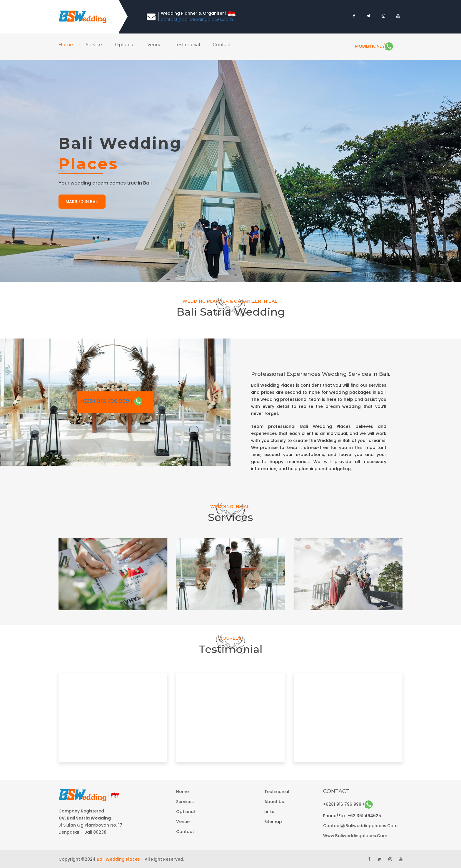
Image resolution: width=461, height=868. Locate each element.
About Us (274, 802)
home (66, 45)
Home (182, 792)
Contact (185, 832)
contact (222, 45)
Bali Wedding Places (118, 859)
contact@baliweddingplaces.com (197, 19)
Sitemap (273, 822)
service (94, 45)
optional (125, 45)
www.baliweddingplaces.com (355, 836)
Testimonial (187, 45)
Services (185, 802)
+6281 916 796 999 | (111, 401)
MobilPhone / (374, 46)
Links (269, 812)
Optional (186, 812)
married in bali (82, 202)
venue (154, 45)
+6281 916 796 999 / (348, 804)
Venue (183, 822)
